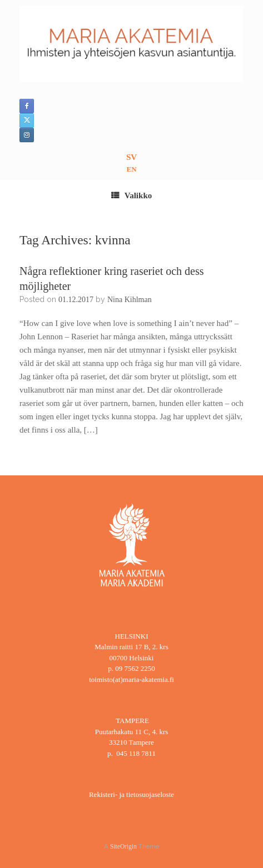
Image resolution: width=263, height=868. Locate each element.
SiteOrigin (123, 846)
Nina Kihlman (130, 300)
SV (131, 157)
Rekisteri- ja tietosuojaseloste (131, 794)
